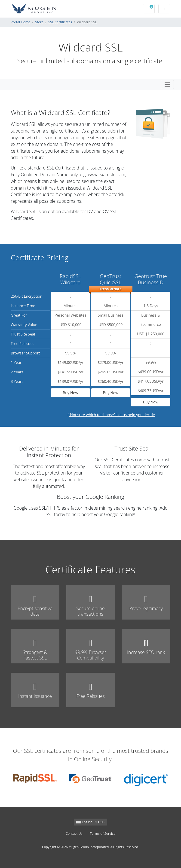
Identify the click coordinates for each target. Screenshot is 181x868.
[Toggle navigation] (167, 85)
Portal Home (21, 22)
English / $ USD (90, 822)
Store (39, 22)
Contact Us (74, 833)
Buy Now (71, 393)
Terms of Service (103, 833)
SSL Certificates (60, 22)
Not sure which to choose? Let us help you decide (111, 415)
